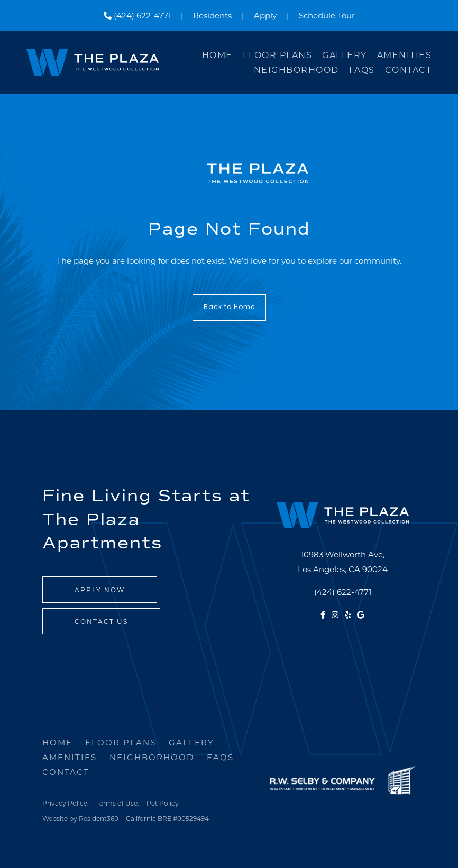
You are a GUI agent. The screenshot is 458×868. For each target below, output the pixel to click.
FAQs (362, 69)
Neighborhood (296, 69)
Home (217, 55)
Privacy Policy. (66, 803)
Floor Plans (278, 55)
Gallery (345, 55)
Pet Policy (163, 803)
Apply (265, 15)
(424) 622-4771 (137, 15)
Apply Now (100, 590)
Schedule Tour (327, 15)
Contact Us (101, 621)
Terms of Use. (118, 803)
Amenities (405, 55)
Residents (212, 15)
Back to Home (229, 307)
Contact (409, 69)
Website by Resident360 (80, 818)
